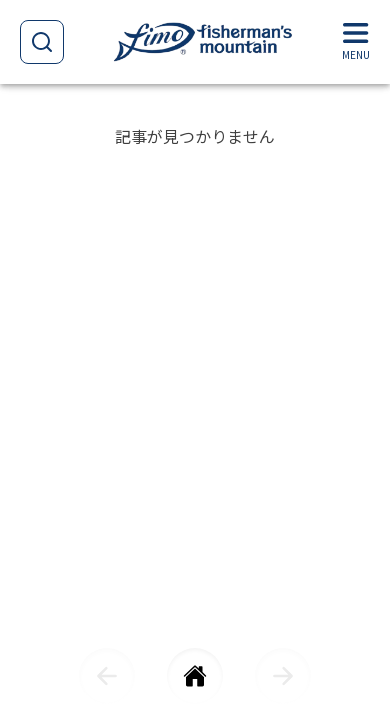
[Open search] (42, 42)
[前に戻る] (107, 676)
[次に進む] (283, 676)
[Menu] (356, 42)
